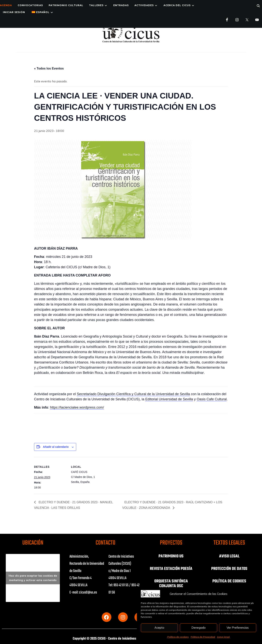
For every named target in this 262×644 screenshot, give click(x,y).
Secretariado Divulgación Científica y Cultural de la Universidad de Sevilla (133, 394)
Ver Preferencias (238, 628)
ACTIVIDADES (144, 5)
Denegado (199, 628)
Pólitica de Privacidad (203, 637)
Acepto (159, 628)
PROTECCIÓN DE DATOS (229, 569)
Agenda (6, 5)
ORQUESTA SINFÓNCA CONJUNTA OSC (171, 583)
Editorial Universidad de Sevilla (169, 399)
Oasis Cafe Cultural (212, 399)
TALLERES (96, 5)
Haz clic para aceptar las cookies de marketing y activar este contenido (33, 578)
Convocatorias (30, 5)
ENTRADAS (121, 5)
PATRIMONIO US (171, 556)
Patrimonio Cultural (66, 5)
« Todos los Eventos (49, 68)
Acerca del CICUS (177, 5)
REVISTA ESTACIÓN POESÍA (171, 569)
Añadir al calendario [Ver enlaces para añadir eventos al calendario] (56, 447)
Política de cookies (178, 637)
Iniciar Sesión (14, 12)
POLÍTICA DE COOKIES (229, 581)
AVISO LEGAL (229, 556)
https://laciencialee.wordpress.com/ (77, 407)
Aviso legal (223, 637)
